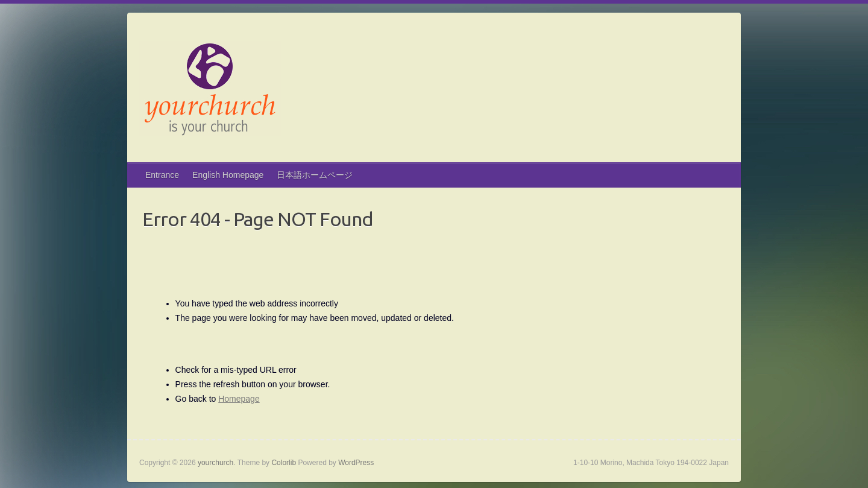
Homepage (239, 399)
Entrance (162, 175)
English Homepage (228, 175)
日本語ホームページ (315, 175)
